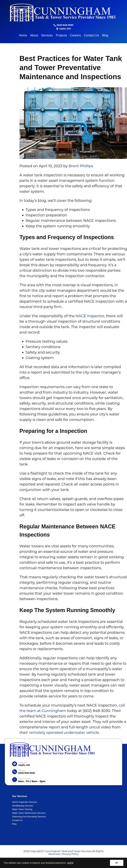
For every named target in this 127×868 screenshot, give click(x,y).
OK (117, 863)
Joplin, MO (63, 29)
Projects (61, 35)
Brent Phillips (81, 166)
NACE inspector (89, 316)
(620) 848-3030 (63, 25)
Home (23, 35)
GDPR (70, 863)
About (34, 35)
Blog (105, 35)
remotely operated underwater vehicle (64, 733)
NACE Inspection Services (25, 802)
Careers (75, 35)
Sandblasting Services (23, 806)
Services (47, 35)
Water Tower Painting (22, 809)
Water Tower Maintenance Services (29, 813)
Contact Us (91, 35)
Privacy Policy (70, 854)
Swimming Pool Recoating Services (29, 817)
